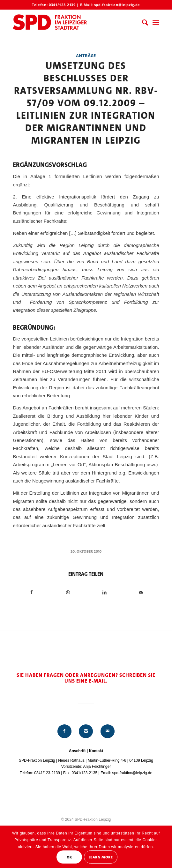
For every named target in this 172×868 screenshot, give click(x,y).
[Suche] (142, 23)
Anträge (86, 56)
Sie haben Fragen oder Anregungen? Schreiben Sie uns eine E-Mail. (86, 678)
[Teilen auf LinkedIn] (104, 592)
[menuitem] (142, 23)
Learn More (101, 857)
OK (69, 857)
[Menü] (156, 23)
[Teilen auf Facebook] (31, 592)
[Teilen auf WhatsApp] (68, 592)
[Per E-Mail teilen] (141, 592)
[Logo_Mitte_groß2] (71, 23)
